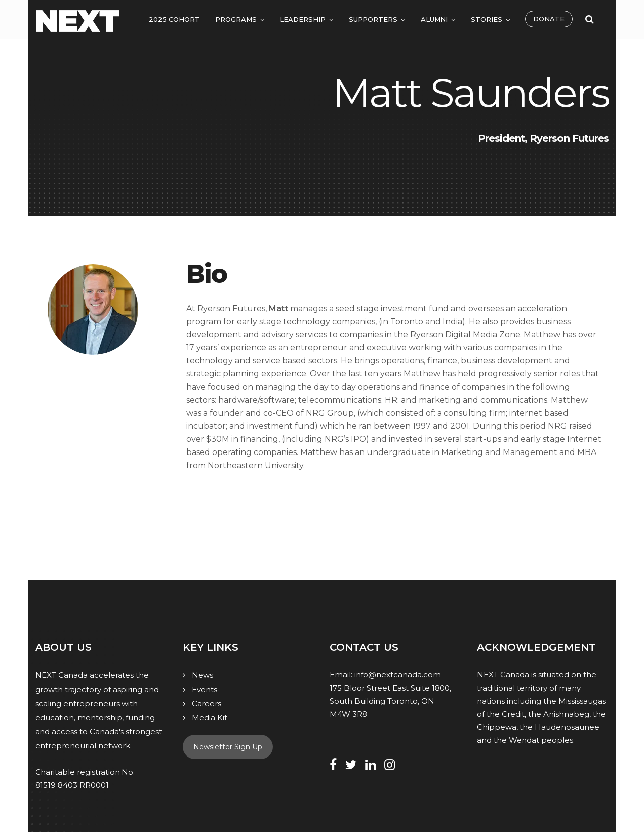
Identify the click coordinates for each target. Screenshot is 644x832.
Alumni (434, 19)
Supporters (373, 19)
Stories (487, 19)
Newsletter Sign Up (228, 747)
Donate (549, 19)
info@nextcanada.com (397, 675)
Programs (236, 19)
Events (205, 689)
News (203, 675)
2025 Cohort (174, 19)
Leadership (303, 19)
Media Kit (210, 717)
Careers (207, 703)
